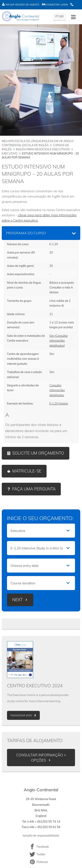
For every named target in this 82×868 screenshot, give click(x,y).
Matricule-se (27, 471)
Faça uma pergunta (34, 489)
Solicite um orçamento (38, 453)
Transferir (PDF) (21, 715)
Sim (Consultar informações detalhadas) (59, 341)
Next (17, 600)
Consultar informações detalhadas (57, 390)
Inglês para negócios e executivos (43, 149)
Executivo (10, 153)
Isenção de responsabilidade (41, 835)
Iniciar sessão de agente (21, 5)
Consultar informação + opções (41, 758)
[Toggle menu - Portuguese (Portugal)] (73, 17)
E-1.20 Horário (59, 403)
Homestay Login (55, 5)
